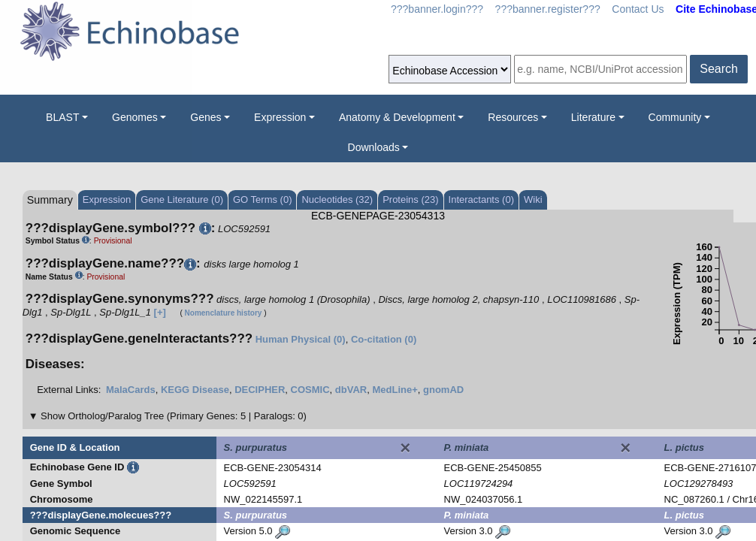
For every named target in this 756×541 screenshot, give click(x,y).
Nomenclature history (224, 313)
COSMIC (310, 390)
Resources (513, 117)
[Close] (405, 448)
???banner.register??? (548, 9)
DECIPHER (260, 390)
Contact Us (638, 9)
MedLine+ (395, 390)
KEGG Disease (195, 390)
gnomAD (443, 390)
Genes (206, 117)
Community (675, 117)
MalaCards (131, 390)
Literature (593, 117)
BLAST (62, 117)
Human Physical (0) (301, 339)
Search (719, 69)
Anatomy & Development (397, 117)
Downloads (374, 147)
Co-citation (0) (384, 339)
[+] (160, 312)
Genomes (135, 117)
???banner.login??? (437, 9)
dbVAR (351, 390)
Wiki (533, 199)
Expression (280, 117)
